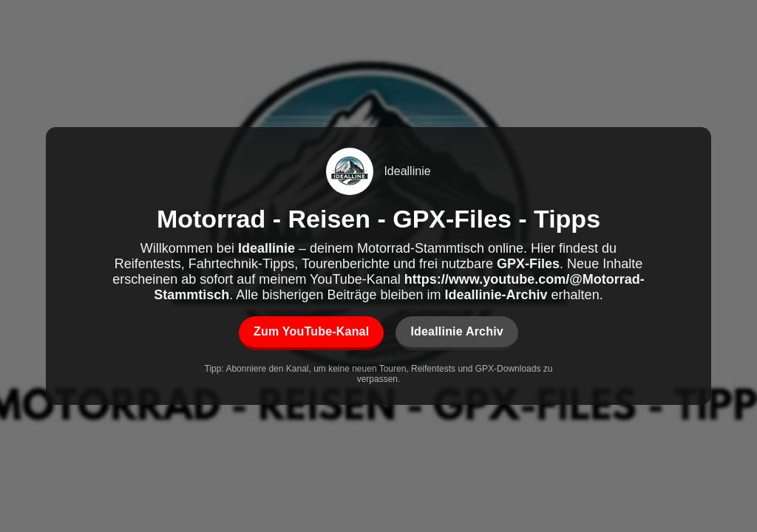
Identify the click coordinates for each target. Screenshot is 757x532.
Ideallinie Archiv (457, 331)
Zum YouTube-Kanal (311, 331)
